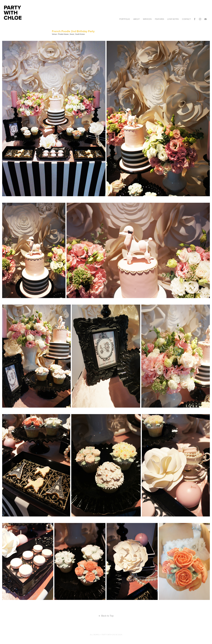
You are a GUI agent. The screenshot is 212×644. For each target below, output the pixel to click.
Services (147, 19)
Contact (186, 19)
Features (159, 19)
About (136, 19)
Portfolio (125, 19)
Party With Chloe (13, 13)
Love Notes (173, 19)
